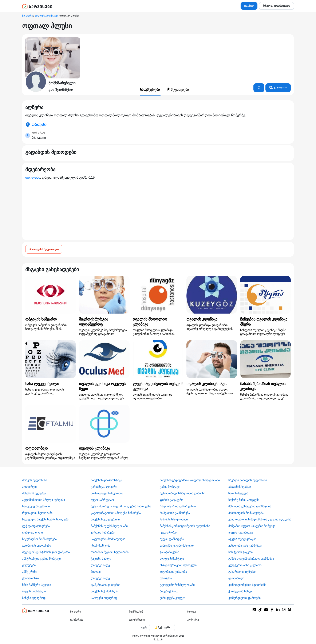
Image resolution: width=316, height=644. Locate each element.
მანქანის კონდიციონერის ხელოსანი (185, 526)
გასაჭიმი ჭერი (169, 552)
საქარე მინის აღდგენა (244, 500)
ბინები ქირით (169, 591)
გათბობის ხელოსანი (37, 546)
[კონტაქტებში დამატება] (259, 88)
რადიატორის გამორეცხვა (178, 506)
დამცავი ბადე (100, 565)
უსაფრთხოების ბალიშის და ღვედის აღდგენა (260, 519)
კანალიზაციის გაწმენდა (245, 546)
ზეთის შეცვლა (238, 493)
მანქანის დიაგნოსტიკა (106, 480)
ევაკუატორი (168, 532)
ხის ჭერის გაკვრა (240, 552)
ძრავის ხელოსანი (35, 480)
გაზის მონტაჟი (170, 487)
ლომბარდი (236, 578)
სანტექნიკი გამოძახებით (177, 546)
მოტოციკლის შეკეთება (107, 493)
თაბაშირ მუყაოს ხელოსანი (110, 552)
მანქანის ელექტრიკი (105, 519)
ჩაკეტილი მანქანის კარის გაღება (45, 519)
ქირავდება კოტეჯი (173, 598)
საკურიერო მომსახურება (39, 539)
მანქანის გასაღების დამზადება (250, 506)
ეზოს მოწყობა (101, 546)
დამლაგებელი (32, 532)
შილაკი (96, 572)
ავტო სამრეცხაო (102, 500)
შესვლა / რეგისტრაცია (276, 6)
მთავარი (27, 16)
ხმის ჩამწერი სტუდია (37, 585)
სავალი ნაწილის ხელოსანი (248, 480)
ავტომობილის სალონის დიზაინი (183, 493)
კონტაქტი (193, 620)
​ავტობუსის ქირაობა (173, 572)
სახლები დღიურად (104, 598)
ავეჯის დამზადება (172, 539)
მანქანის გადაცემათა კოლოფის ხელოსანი (190, 480)
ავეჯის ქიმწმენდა (34, 591)
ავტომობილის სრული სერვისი (44, 500)
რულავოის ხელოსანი (37, 513)
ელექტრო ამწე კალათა (245, 565)
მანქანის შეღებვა (34, 493)
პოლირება (30, 487)
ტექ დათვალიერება (36, 526)
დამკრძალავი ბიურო (106, 585)
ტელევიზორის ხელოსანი (177, 585)
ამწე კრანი (30, 572)
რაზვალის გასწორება (175, 513)
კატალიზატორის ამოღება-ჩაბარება (116, 513)
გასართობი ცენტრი (242, 572)
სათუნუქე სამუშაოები (37, 506)
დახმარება (77, 620)
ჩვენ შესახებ (136, 612)
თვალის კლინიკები (46, 16)
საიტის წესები (137, 620)
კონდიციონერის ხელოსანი (247, 585)
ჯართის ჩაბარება (103, 532)
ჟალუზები (29, 565)
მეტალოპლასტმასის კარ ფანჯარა (46, 552)
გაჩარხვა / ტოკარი (104, 487)
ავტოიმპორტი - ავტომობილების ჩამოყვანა (121, 506)
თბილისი (33, 177)
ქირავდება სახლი (241, 591)
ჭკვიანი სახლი (101, 559)
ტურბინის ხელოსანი (174, 519)
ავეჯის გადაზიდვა (241, 532)
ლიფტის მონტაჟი (172, 559)
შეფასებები (178, 89)
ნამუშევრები (150, 90)
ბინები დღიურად (34, 598)
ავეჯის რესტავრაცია (242, 539)
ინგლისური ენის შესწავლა (178, 565)
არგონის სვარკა (240, 487)
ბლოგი (192, 612)
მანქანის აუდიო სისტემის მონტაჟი (252, 526)
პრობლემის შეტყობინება (44, 249)
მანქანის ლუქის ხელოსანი (109, 526)
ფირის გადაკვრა (172, 500)
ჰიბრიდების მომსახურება (246, 513)
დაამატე (249, 6)
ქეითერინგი (30, 578)
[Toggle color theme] (162, 628)
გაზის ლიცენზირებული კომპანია (251, 559)
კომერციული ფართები (244, 598)
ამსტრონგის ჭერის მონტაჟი (41, 559)
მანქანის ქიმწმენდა (104, 591)
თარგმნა (166, 578)
